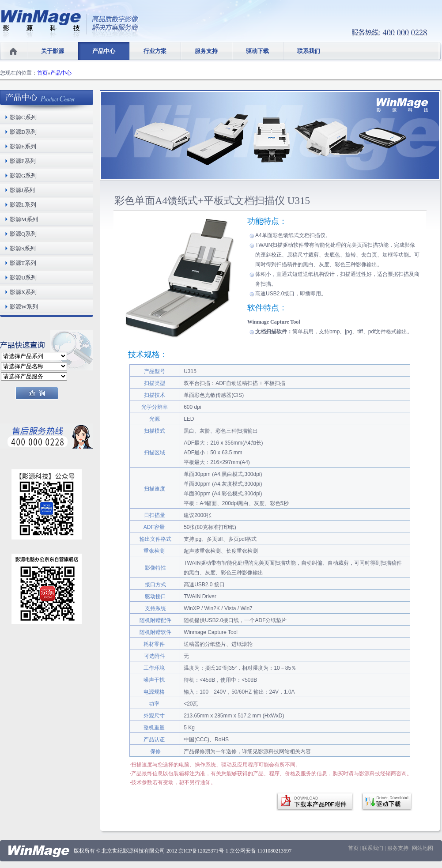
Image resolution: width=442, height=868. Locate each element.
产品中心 (104, 51)
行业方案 (155, 51)
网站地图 (423, 848)
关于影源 (53, 51)
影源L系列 (23, 205)
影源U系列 (23, 277)
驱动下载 (257, 51)
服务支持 (206, 51)
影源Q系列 (23, 234)
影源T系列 (23, 263)
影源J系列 (22, 190)
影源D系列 (23, 132)
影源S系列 (23, 248)
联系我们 (309, 51)
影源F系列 (23, 161)
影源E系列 (23, 146)
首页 (42, 73)
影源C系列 (23, 117)
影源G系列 (23, 175)
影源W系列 (24, 307)
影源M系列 (24, 219)
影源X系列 (23, 292)
